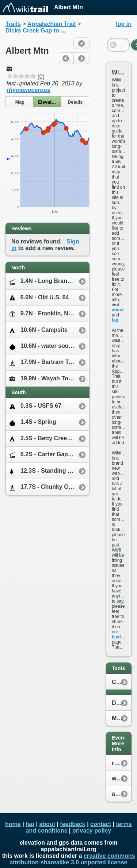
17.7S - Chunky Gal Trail (48, 487)
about (118, 310)
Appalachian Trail (52, 24)
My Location (121, 718)
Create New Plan (121, 682)
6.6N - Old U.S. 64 (39, 298)
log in (124, 24)
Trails (13, 24)
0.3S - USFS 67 (35, 406)
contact (101, 824)
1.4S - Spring (33, 422)
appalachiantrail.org (121, 794)
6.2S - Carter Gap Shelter (49, 455)
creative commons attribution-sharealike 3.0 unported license (73, 859)
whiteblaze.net (121, 778)
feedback (121, 637)
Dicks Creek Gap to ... (36, 30)
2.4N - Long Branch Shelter (49, 281)
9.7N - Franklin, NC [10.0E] (49, 314)
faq (115, 320)
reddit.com (121, 763)
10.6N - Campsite (39, 330)
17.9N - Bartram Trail (43, 362)
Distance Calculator (121, 703)
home (13, 824)
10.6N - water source (43, 346)
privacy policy (92, 831)
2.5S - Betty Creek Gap (46, 439)
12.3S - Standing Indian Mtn (49, 471)
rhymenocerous (28, 90)
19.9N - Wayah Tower (44, 378)
